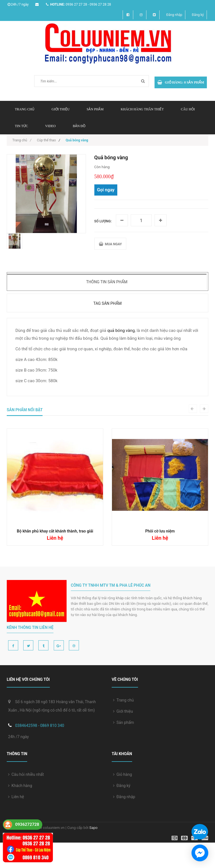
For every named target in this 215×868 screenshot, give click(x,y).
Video (50, 126)
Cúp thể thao (46, 140)
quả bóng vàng (121, 330)
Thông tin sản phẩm (107, 282)
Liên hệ (16, 797)
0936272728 (27, 824)
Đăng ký (198, 15)
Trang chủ (25, 109)
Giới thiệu (60, 109)
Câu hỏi (188, 109)
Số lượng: (103, 221)
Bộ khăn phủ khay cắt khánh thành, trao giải (55, 531)
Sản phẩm (124, 722)
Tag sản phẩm (107, 303)
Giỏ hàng (122, 774)
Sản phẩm (95, 109)
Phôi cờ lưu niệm (160, 531)
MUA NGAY (110, 244)
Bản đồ (79, 126)
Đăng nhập (174, 15)
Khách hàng (20, 786)
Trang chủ (123, 700)
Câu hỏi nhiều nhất (26, 774)
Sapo (94, 828)
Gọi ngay (106, 190)
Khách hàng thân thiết (142, 109)
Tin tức (21, 126)
